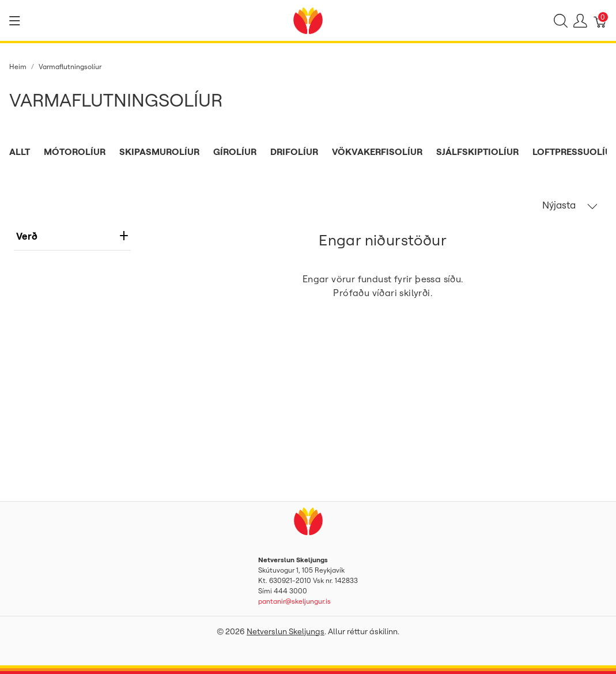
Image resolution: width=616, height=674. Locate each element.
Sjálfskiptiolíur (477, 152)
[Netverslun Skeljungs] (308, 20)
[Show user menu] (580, 21)
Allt (20, 152)
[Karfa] (600, 21)
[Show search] (561, 21)
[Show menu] (15, 21)
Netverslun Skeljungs (286, 631)
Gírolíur (235, 152)
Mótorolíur (75, 152)
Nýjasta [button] (570, 205)
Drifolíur (294, 152)
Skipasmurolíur (159, 152)
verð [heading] (72, 236)
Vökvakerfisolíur (377, 152)
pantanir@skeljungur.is (294, 601)
